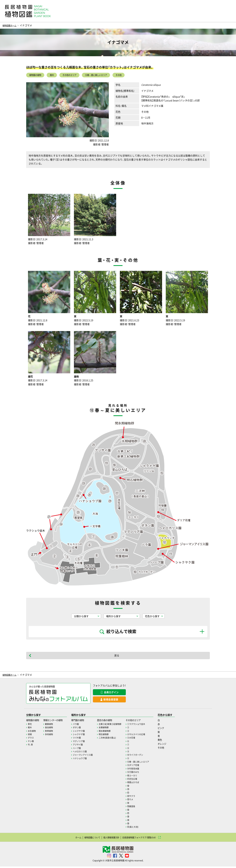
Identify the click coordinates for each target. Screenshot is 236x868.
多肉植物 (51, 736)
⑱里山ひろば (141, 784)
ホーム (71, 839)
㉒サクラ (139, 797)
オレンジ (172, 745)
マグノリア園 (84, 743)
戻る (117, 656)
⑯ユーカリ (140, 777)
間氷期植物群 (111, 732)
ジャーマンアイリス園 (88, 756)
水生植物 (32, 732)
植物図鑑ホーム (11, 25)
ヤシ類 (31, 743)
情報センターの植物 (56, 722)
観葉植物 (51, 725)
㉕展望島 (139, 808)
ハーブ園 (82, 749)
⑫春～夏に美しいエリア (109, 75)
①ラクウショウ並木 (145, 725)
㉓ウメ (138, 801)
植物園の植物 (37, 75)
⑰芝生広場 (140, 780)
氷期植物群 (110, 729)
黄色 (170, 741)
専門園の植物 (83, 722)
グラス (31, 739)
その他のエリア (78, 75)
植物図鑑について (87, 839)
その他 (136, 75)
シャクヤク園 (84, 732)
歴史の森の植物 (112, 722)
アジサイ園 (83, 746)
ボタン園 (82, 729)
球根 (30, 736)
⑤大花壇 (139, 739)
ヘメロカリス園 (85, 753)
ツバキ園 (82, 739)
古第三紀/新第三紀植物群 (117, 725)
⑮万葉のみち (141, 773)
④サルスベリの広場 (145, 736)
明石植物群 (110, 736)
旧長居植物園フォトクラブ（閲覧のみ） (143, 839)
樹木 (57, 75)
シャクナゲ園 (84, 736)
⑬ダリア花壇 (141, 766)
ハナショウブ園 (85, 760)
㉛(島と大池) (141, 828)
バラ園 (81, 725)
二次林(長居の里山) (114, 739)
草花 (30, 725)
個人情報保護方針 (110, 839)
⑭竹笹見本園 (141, 770)
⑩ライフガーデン (144, 756)
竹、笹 (31, 746)
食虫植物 (51, 729)
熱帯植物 (51, 732)
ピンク (171, 729)
